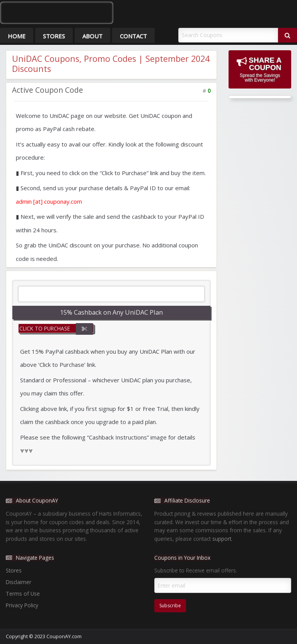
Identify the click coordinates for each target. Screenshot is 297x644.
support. (222, 539)
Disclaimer (19, 582)
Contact (133, 36)
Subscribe (170, 606)
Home (17, 36)
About (92, 36)
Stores (54, 36)
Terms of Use (23, 594)
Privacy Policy (22, 605)
